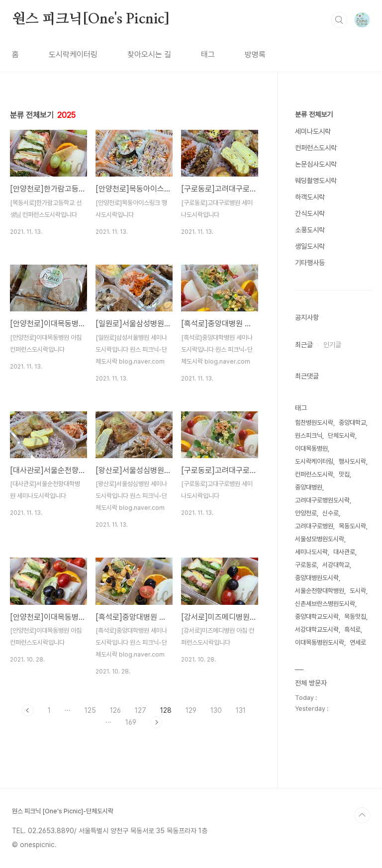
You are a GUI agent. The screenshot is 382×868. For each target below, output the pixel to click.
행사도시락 (352, 461)
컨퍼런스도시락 (316, 148)
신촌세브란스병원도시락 (325, 604)
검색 (339, 20)
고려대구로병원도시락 (322, 500)
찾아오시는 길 (149, 54)
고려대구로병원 (314, 526)
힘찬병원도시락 (314, 423)
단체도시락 (341, 435)
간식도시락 (310, 213)
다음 (156, 722)
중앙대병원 (309, 487)
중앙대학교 (352, 423)
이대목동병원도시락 (320, 642)
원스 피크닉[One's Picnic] (91, 19)
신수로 (331, 513)
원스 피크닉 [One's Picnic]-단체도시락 (63, 811)
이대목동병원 (311, 448)
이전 (28, 710)
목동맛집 (355, 617)
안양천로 (306, 513)
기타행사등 (310, 263)
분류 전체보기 (314, 114)
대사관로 (344, 552)
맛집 (344, 474)
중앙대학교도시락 (317, 617)
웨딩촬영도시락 (316, 181)
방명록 (255, 54)
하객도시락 (310, 197)
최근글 (304, 345)
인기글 (332, 345)
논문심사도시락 (316, 164)
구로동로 (306, 565)
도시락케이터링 (73, 54)
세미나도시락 (313, 131)
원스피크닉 (309, 435)
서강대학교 (336, 565)
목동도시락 (352, 526)
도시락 (358, 591)
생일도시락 (310, 246)
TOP (362, 815)
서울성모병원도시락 (320, 539)
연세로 (358, 642)
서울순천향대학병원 (320, 591)
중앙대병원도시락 (317, 578)
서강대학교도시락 (317, 629)
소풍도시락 (310, 230)
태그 (208, 54)
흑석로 (352, 629)
